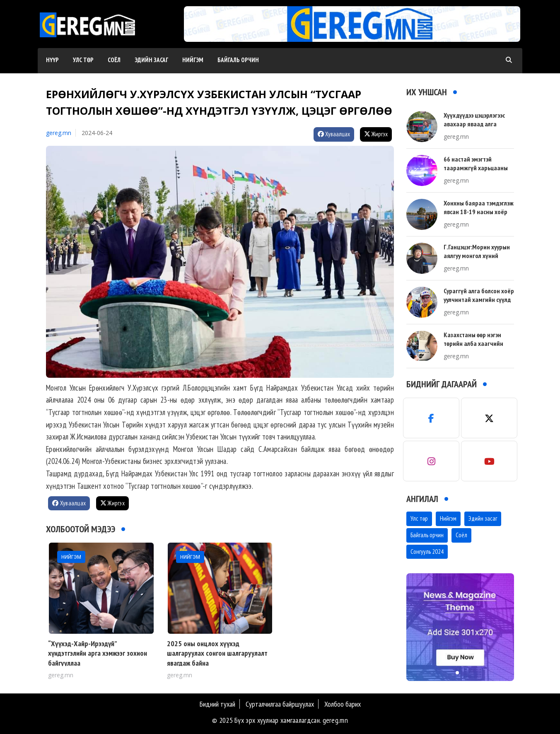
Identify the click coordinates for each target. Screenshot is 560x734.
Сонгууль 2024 (427, 552)
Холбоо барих (343, 704)
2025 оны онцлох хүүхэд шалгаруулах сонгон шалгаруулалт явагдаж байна (217, 653)
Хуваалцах (334, 134)
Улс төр (83, 60)
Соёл (114, 60)
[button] (349, 34)
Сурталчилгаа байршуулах (280, 704)
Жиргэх (376, 134)
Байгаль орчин (238, 60)
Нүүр (52, 60)
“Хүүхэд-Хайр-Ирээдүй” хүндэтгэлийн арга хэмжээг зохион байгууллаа (98, 653)
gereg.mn (59, 133)
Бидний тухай (217, 704)
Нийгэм (193, 60)
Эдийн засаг (151, 60)
